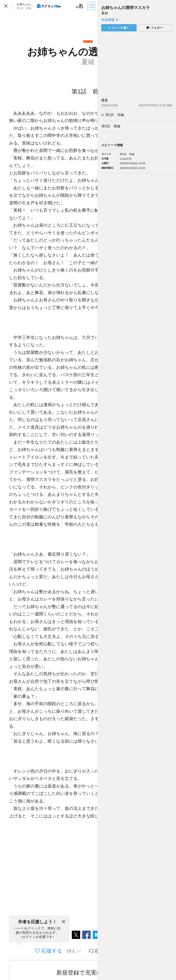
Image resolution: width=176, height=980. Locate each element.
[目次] (92, 6)
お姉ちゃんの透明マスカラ (126, 8)
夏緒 (105, 13)
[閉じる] (64, 922)
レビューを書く (119, 28)
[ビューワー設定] (80, 6)
